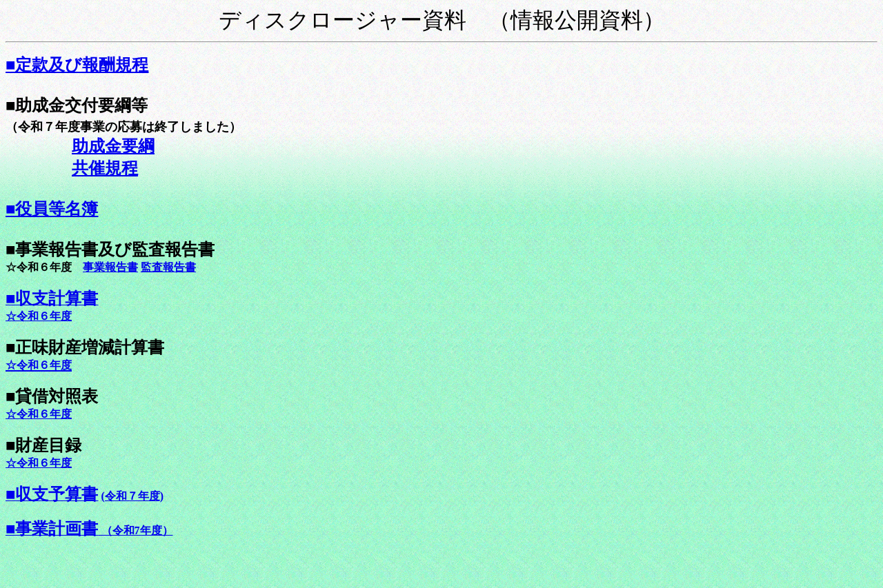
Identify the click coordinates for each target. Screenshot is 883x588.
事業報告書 (110, 267)
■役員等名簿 (52, 209)
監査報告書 (168, 267)
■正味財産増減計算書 (85, 347)
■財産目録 (44, 445)
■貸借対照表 (52, 396)
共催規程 (105, 168)
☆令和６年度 (39, 414)
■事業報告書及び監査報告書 (110, 250)
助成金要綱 (113, 146)
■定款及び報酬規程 (77, 65)
